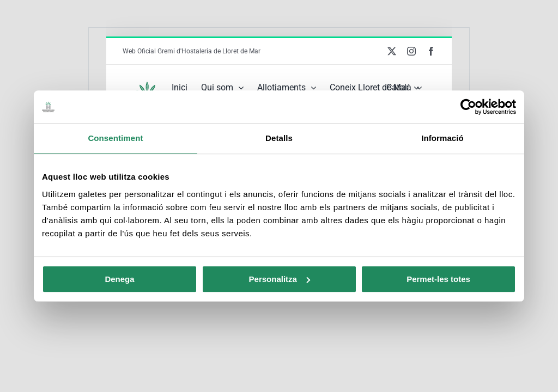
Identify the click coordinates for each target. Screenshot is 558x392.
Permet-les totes (438, 279)
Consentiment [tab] (115, 138)
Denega (119, 279)
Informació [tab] (442, 138)
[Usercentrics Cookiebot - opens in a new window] (468, 107)
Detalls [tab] (279, 138)
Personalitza (280, 279)
